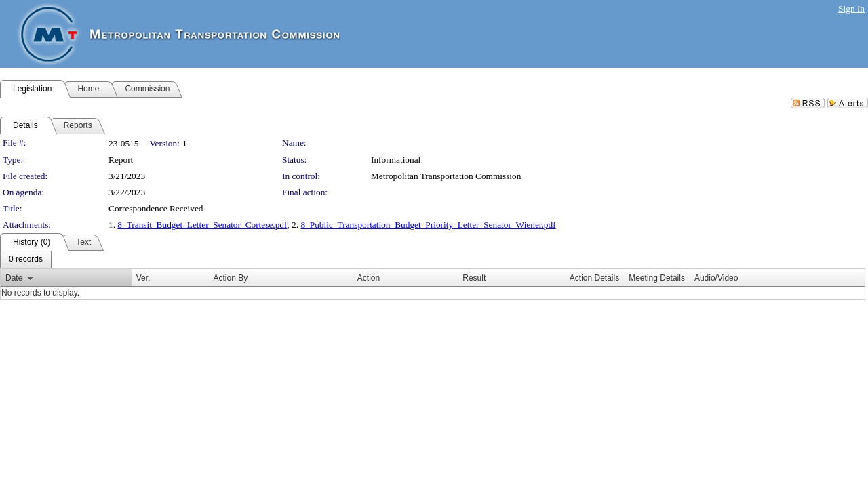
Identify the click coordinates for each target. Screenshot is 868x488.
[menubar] (26, 260)
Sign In (851, 8)
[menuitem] (26, 260)
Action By (230, 278)
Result (474, 278)
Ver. (143, 278)
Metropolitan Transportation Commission (446, 176)
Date (14, 278)
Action (369, 278)
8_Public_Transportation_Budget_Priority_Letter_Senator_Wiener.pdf (428, 225)
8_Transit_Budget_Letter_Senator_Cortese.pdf (202, 225)
